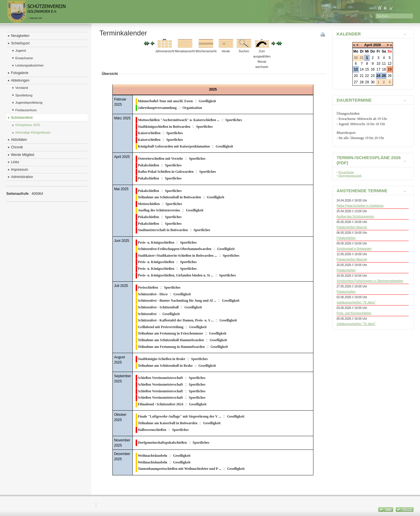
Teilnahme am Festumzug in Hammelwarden (171, 347)
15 (367, 69)
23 (373, 76)
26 (390, 76)
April (368, 45)
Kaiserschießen (149, 133)
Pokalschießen (148, 165)
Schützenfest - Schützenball (158, 307)
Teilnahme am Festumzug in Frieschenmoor (170, 333)
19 (390, 69)
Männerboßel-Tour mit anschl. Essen (165, 101)
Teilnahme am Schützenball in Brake (165, 366)
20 (356, 76)
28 (362, 82)
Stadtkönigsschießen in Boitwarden (164, 127)
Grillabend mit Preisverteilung (160, 327)
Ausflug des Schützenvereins (159, 210)
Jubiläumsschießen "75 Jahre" (356, 302)
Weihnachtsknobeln (152, 456)
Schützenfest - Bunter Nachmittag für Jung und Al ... (177, 301)
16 (373, 69)
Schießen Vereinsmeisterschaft (160, 378)
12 (390, 64)
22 (367, 76)
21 (362, 76)
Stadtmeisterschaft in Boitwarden (163, 230)
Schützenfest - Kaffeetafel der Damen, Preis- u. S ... (176, 320)
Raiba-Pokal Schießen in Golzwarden (166, 172)
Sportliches (234, 120)
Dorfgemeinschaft (350, 175)
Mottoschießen (149, 204)
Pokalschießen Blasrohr (352, 227)
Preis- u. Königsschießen (156, 242)
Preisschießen (148, 287)
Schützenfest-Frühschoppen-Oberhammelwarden (174, 249)
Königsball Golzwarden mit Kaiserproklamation (174, 146)
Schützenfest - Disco (153, 294)
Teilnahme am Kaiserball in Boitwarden (167, 423)
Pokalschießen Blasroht (352, 259)
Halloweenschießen (152, 430)
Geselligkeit (207, 101)
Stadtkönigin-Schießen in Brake (161, 359)
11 (384, 64)
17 (378, 69)
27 (356, 82)
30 (373, 82)
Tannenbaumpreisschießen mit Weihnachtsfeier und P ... (180, 469)
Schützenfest (147, 314)
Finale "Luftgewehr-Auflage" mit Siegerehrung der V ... (179, 416)
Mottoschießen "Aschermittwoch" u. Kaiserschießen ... (178, 120)
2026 (377, 45)
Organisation (192, 108)
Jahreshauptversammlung (157, 108)
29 (367, 82)
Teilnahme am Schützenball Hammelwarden (171, 340)
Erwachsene (346, 172)
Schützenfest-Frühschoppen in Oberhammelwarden (370, 281)
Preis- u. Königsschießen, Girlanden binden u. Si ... (175, 275)
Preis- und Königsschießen (354, 313)
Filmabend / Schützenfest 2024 (160, 404)
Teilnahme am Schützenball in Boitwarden (169, 197)
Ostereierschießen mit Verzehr (160, 159)
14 (362, 69)
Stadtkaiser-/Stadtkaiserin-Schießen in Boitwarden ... (177, 256)
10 (378, 64)
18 (384, 69)
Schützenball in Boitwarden (354, 249)
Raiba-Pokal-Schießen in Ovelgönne (360, 206)
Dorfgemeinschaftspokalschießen (162, 443)
